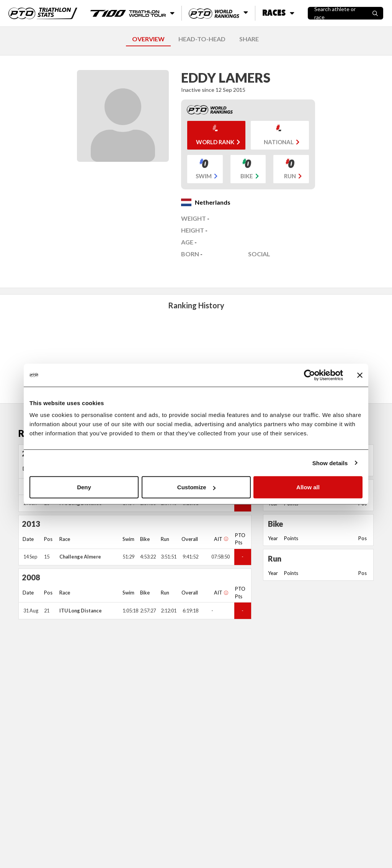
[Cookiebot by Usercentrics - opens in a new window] (310, 375)
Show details (330, 463)
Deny (84, 487)
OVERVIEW (148, 39)
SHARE (249, 39)
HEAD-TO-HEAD (202, 39)
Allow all (308, 487)
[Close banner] (360, 375)
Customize (196, 487)
